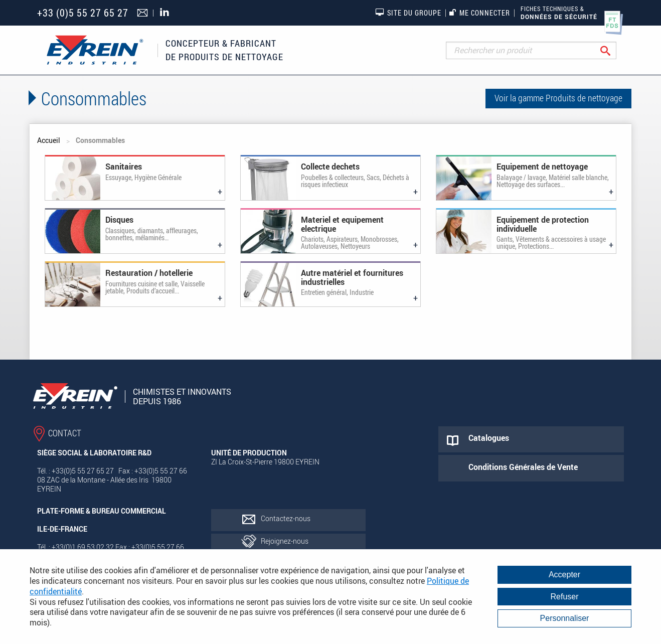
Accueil (49, 140)
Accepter (564, 575)
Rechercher (613, 50)
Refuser (564, 597)
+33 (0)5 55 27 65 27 (83, 13)
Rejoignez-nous (285, 541)
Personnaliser (565, 618)
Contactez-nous (286, 518)
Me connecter (480, 13)
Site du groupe (408, 13)
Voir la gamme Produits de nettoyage (558, 98)
